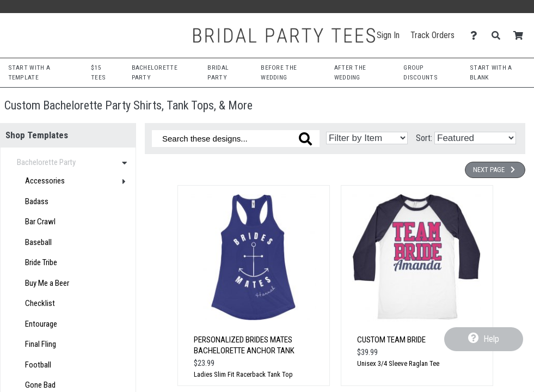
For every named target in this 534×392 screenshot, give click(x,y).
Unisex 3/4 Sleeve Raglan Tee (398, 363)
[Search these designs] (236, 139)
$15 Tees (98, 72)
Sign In (388, 35)
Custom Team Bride (391, 340)
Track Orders (432, 35)
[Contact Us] (477, 36)
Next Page (495, 170)
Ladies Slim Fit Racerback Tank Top (243, 374)
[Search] (499, 36)
